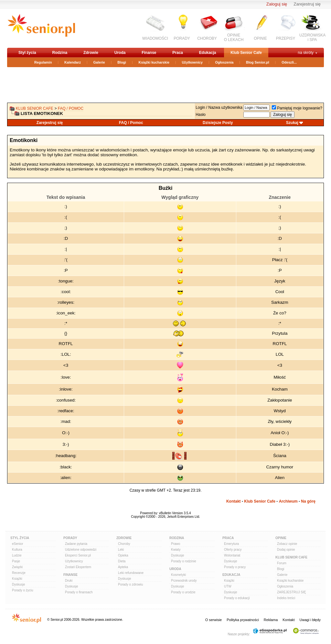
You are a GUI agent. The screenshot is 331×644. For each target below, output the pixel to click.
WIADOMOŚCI (155, 38)
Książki (17, 579)
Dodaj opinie (286, 550)
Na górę (308, 501)
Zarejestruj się (307, 4)
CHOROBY (207, 38)
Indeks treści (286, 598)
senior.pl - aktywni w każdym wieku (41, 28)
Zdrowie (91, 53)
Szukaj (292, 123)
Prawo (176, 544)
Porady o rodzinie (184, 561)
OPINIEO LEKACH (234, 37)
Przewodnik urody (184, 581)
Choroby (124, 544)
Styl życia (27, 53)
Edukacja (208, 53)
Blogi (122, 62)
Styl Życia (20, 538)
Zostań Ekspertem (78, 567)
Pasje (16, 561)
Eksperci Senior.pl (78, 555)
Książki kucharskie (154, 62)
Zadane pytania (76, 544)
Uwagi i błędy (310, 620)
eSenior (17, 544)
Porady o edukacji (237, 598)
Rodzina (60, 53)
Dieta (122, 561)
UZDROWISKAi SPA (312, 37)
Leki (121, 550)
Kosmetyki (178, 575)
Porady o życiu (23, 590)
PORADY (182, 38)
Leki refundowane (131, 573)
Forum (282, 563)
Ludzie (17, 555)
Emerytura (231, 544)
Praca (178, 53)
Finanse (149, 53)
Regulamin (43, 62)
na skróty (306, 53)
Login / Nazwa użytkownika (219, 107)
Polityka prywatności (243, 620)
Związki (17, 567)
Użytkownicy (192, 62)
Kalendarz (73, 62)
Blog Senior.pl (258, 62)
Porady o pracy (235, 567)
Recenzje (19, 573)
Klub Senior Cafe (246, 53)
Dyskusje (19, 584)
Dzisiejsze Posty (218, 123)
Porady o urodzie (183, 592)
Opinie (281, 538)
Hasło (201, 115)
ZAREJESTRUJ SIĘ (291, 592)
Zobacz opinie (287, 544)
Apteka (123, 567)
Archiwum (288, 501)
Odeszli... (289, 62)
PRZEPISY (286, 38)
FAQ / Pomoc (71, 108)
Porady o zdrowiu (130, 584)
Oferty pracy (233, 550)
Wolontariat (232, 555)
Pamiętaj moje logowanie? (297, 108)
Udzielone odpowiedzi (81, 550)
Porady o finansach (79, 592)
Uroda (120, 53)
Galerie (99, 62)
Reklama (271, 620)
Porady (70, 538)
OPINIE (260, 38)
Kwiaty (176, 550)
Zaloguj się (277, 4)
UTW (228, 586)
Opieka (123, 555)
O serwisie (214, 620)
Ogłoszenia (224, 62)
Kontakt (234, 501)
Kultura (17, 550)
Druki (69, 581)
